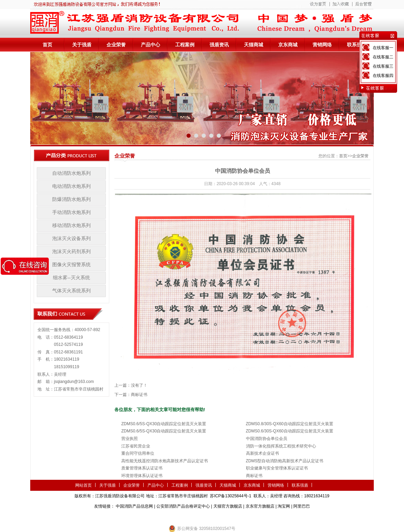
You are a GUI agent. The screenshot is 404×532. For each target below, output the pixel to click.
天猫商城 (254, 45)
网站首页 (83, 485)
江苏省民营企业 (136, 446)
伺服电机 (223, 517)
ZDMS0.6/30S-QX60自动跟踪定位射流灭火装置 (290, 431)
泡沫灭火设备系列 (71, 239)
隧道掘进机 (202, 517)
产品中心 (150, 45)
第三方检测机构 (152, 517)
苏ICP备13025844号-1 (231, 496)
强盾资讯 (219, 45)
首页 (47, 45)
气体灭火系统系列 (71, 291)
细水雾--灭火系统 (71, 278)
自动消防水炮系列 (71, 173)
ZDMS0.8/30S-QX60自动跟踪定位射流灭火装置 (290, 424)
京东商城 (288, 45)
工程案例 (185, 45)
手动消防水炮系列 (71, 212)
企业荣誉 (116, 45)
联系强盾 (357, 45)
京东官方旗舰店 (260, 506)
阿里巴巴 (302, 506)
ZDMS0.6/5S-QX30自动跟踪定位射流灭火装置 (164, 424)
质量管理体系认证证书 (142, 468)
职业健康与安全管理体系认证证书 (277, 468)
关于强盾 (82, 45)
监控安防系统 (245, 517)
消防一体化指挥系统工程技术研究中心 (281, 446)
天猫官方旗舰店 (228, 506)
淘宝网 (284, 506)
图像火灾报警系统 (71, 265)
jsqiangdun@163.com (74, 382)
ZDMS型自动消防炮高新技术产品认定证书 (285, 461)
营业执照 (130, 439)
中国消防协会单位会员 (267, 439)
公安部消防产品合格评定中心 (183, 506)
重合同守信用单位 (138, 453)
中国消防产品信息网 (134, 506)
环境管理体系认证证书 (142, 476)
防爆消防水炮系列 (71, 199)
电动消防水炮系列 (71, 186)
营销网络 (322, 45)
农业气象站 (179, 517)
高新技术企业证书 (262, 453)
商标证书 (139, 395)
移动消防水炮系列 (71, 225)
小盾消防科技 (272, 517)
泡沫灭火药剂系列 (71, 252)
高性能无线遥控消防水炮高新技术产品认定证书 (165, 461)
